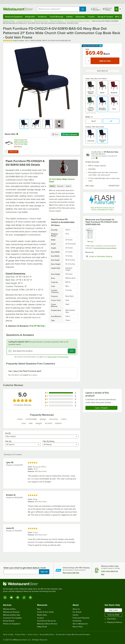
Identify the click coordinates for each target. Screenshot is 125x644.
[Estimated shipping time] (97, 158)
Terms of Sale (8, 635)
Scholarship (77, 621)
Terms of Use (52, 357)
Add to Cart (13, 152)
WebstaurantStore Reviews (47, 624)
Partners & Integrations (12, 624)
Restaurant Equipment (14, 17)
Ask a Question (70, 134)
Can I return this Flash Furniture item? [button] (25, 371)
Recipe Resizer (9, 621)
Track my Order (113, 615)
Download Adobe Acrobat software (105, 248)
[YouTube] (11, 598)
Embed (68, 186)
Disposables (80, 17)
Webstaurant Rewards (11, 612)
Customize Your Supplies (12, 618)
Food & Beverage (57, 17)
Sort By (8, 433)
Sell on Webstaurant (80, 624)
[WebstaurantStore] (34, 584)
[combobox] (58, 9)
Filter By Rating (49, 441)
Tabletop (69, 17)
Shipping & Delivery (113, 622)
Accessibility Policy (47, 635)
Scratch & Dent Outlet (45, 612)
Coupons (41, 618)
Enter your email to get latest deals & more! (25, 568)
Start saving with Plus (71, 573)
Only (87, 49)
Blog (39, 609)
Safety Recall (42, 627)
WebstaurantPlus (9, 609)
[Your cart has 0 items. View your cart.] (118, 9)
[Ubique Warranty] (90, 235)
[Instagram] (5, 598)
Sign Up (44, 572)
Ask (72, 351)
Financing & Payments (81, 618)
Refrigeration (30, 17)
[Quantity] (88, 61)
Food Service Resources (46, 621)
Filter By (8, 441)
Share (55, 134)
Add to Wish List (102, 71)
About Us (76, 609)
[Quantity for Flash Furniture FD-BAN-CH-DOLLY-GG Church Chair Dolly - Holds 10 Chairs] (6, 152)
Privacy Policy (64, 357)
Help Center (113, 610)
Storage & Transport (105, 17)
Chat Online (110, 619)
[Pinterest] (30, 598)
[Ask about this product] (42, 351)
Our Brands (77, 612)
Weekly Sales (42, 615)
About (52, 186)
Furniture (91, 17)
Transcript (60, 186)
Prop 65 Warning (37, 326)
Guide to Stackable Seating (104, 256)
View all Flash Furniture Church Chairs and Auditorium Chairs (102, 209)
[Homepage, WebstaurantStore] (18, 9)
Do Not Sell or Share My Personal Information (73, 635)
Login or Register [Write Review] (102, 408)
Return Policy (78, 627)
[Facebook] (18, 598)
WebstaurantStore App (12, 615)
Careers (76, 615)
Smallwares (42, 17)
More (118, 17)
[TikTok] (24, 598)
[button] (24, 124)
